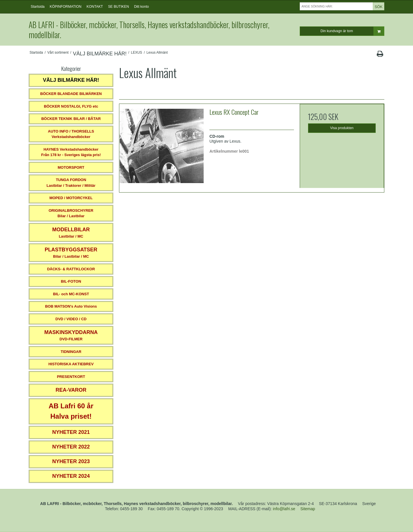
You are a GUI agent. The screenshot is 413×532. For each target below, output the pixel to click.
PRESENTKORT (71, 377)
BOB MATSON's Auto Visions (71, 306)
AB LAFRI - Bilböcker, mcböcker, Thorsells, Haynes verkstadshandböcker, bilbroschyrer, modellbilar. (149, 30)
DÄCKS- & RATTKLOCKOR (71, 269)
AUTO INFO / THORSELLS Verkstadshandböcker (71, 134)
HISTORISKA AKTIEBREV (71, 364)
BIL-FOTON (71, 281)
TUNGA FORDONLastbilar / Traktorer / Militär (71, 183)
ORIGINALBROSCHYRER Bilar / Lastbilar (71, 213)
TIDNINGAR (71, 352)
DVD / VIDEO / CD (71, 319)
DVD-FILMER (71, 335)
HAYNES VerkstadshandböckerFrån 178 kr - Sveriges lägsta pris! (71, 152)
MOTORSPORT (71, 167)
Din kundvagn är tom (352, 31)
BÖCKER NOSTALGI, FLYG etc (71, 106)
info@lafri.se (284, 509)
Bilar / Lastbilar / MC (71, 253)
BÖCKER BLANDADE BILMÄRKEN (71, 94)
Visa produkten (342, 128)
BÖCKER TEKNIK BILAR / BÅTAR (71, 119)
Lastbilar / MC (71, 233)
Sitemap (308, 509)
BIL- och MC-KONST (71, 294)
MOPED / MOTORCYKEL (71, 198)
